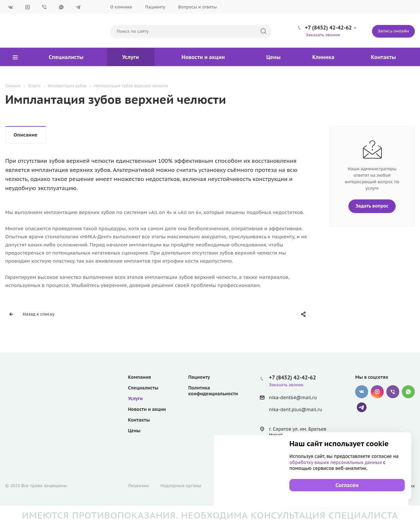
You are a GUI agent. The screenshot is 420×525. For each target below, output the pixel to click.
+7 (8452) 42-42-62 (328, 28)
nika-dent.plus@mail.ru (296, 410)
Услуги (131, 57)
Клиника (323, 57)
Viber (44, 7)
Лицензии (138, 486)
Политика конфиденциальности (213, 391)
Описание (26, 135)
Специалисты (66, 57)
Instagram (28, 7)
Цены (274, 57)
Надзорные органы (181, 486)
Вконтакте (11, 7)
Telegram (78, 7)
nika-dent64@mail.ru (293, 398)
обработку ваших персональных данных (336, 462)
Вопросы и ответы (198, 7)
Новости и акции (203, 57)
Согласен (347, 485)
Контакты (384, 57)
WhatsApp (61, 7)
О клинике (121, 7)
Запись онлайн (393, 31)
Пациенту (155, 7)
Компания (140, 377)
